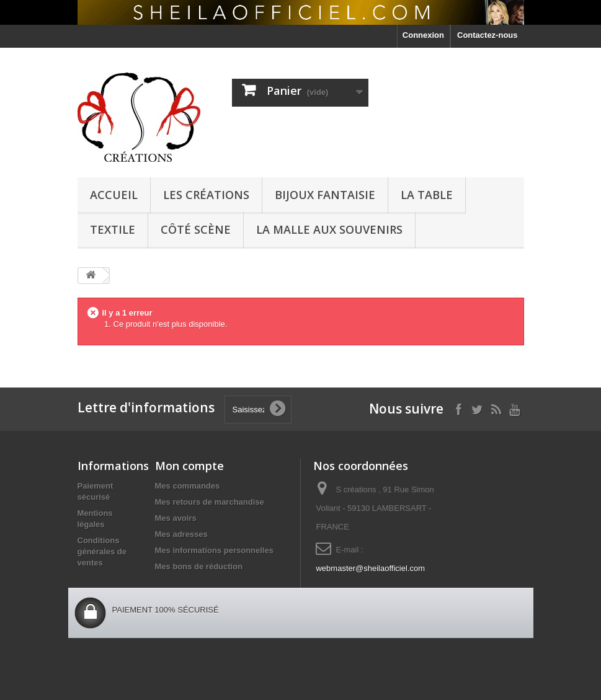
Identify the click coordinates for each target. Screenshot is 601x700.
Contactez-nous (487, 35)
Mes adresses (181, 534)
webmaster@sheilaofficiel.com (370, 568)
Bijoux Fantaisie (325, 195)
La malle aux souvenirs (329, 229)
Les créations (206, 195)
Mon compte (189, 466)
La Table (427, 195)
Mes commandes (188, 486)
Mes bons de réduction (199, 566)
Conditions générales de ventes (102, 552)
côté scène (196, 229)
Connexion (423, 35)
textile (113, 229)
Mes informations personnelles (214, 550)
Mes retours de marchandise (210, 502)
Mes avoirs (176, 518)
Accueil (114, 195)
